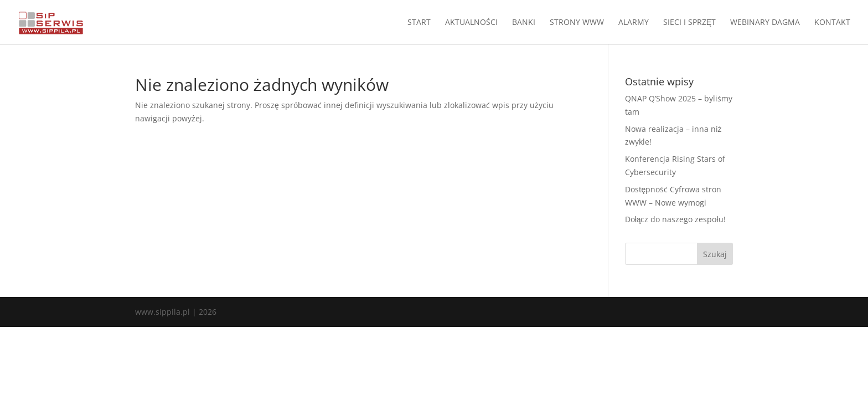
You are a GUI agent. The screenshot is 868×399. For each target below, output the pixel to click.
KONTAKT (832, 23)
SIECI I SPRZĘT (689, 23)
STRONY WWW (577, 23)
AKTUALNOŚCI (471, 23)
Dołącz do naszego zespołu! (675, 219)
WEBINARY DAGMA (765, 23)
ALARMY (634, 23)
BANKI (524, 23)
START (419, 23)
